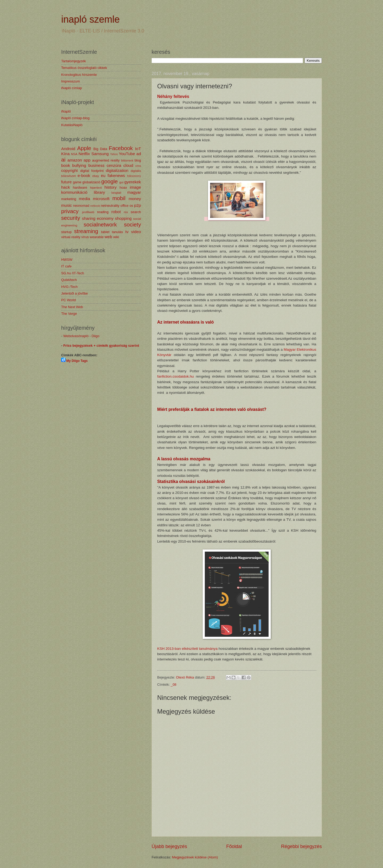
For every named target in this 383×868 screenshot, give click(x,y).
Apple (84, 148)
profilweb (88, 212)
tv (127, 232)
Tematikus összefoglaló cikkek (84, 68)
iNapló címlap (72, 88)
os (131, 206)
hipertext (96, 188)
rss (126, 212)
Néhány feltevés (173, 96)
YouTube (127, 154)
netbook (95, 206)
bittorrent (127, 160)
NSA (74, 154)
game (77, 182)
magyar (134, 192)
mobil (119, 198)
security (71, 218)
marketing (69, 199)
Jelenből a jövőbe (74, 293)
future (66, 182)
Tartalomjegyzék (74, 61)
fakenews (116, 175)
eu (103, 175)
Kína (65, 154)
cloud (128, 165)
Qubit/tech (69, 280)
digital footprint (92, 171)
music (66, 205)
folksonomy (134, 176)
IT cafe (66, 266)
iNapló (66, 111)
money (135, 199)
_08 (174, 685)
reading (103, 212)
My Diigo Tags (77, 361)
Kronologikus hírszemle (79, 75)
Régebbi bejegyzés (301, 846)
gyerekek (133, 182)
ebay (96, 176)
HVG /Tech (69, 287)
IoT (138, 149)
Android (68, 149)
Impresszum (70, 81)
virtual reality (71, 237)
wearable (97, 237)
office (125, 206)
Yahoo (114, 154)
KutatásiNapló (72, 125)
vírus (85, 237)
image (135, 187)
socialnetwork (100, 224)
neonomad (81, 206)
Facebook (121, 148)
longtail (116, 193)
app (87, 160)
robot (116, 212)
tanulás (118, 232)
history (111, 187)
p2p (138, 205)
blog (138, 160)
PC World (68, 300)
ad (139, 154)
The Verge (69, 314)
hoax (123, 187)
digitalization (117, 170)
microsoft (101, 199)
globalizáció (91, 182)
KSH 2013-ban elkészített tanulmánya (187, 649)
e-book (84, 175)
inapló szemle (90, 19)
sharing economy (98, 218)
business (96, 165)
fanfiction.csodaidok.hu (176, 376)
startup (66, 232)
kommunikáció (74, 192)
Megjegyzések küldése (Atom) (195, 857)
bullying (79, 165)
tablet (105, 232)
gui (121, 182)
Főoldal (234, 846)
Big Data (100, 149)
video (136, 232)
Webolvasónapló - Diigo (81, 336)
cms (138, 166)
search (136, 212)
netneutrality (110, 206)
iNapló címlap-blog (75, 118)
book (66, 165)
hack (66, 187)
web (108, 237)
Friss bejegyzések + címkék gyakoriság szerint (101, 346)
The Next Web (72, 307)
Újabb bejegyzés (169, 846)
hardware (80, 187)
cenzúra (114, 165)
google (110, 181)
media (84, 199)
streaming (86, 231)
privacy (70, 211)
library (99, 192)
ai (63, 160)
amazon (75, 160)
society (132, 224)
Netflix (84, 154)
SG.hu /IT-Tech (73, 273)
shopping (123, 218)
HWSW (67, 260)
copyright (70, 170)
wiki (116, 237)
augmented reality (106, 160)
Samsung (100, 154)
